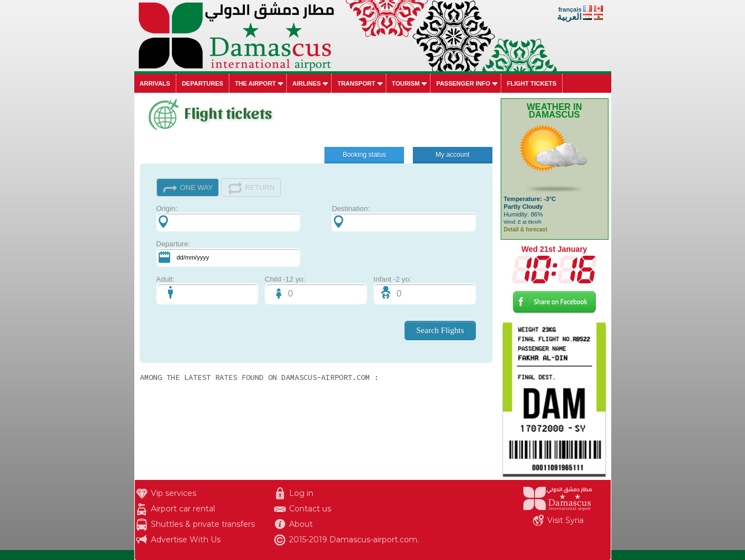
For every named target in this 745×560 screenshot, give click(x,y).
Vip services (174, 493)
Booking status (364, 155)
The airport (255, 83)
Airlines (306, 83)
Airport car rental (183, 509)
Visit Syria (565, 520)
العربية (569, 17)
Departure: (228, 253)
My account (452, 155)
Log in (301, 493)
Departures (203, 83)
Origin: (228, 218)
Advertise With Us (186, 540)
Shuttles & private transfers (203, 524)
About (301, 524)
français (570, 9)
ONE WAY (188, 188)
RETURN (251, 188)
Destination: (403, 218)
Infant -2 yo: (425, 290)
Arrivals (155, 83)
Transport (356, 83)
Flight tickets (532, 83)
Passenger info (463, 83)
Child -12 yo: (316, 290)
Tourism (406, 83)
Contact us (310, 509)
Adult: (208, 290)
